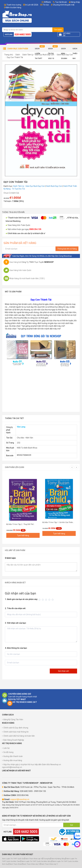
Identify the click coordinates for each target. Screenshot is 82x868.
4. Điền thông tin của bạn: (16, 648)
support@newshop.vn (20, 799)
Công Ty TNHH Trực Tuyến (38, 262)
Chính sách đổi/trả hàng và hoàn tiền (19, 736)
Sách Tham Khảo (16, 864)
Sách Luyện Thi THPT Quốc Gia (13, 859)
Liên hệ (6, 748)
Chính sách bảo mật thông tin (16, 732)
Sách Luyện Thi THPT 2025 (38, 49)
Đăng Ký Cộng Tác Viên (13, 720)
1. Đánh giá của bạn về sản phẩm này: (21, 599)
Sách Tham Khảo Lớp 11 (49, 864)
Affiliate (46, 2)
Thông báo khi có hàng (67, 249)
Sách (18, 55)
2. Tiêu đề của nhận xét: (15, 608)
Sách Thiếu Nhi (75, 49)
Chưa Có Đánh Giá (11, 193)
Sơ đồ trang (8, 752)
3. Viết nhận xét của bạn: (16, 623)
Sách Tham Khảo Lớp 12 (32, 864)
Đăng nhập (74, 2)
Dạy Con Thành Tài (15, 57)
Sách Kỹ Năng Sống (58, 859)
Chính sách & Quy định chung (16, 728)
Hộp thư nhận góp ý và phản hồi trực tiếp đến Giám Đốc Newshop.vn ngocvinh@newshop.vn (32, 766)
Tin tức (46, 5)
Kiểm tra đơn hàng (13, 7)
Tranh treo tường (14, 5)
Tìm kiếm (58, 30)
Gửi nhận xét (63, 671)
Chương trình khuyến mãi (64, 5)
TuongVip (47, 859)
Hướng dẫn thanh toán (13, 756)
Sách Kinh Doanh (64, 49)
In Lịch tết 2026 (32, 5)
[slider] (46, 600)
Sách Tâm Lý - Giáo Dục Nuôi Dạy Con (29, 186)
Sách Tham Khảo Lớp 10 (34, 859)
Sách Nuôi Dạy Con (54, 186)
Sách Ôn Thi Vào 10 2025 (51, 49)
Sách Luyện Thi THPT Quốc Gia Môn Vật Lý (36, 861)
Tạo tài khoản (60, 2)
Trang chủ (9, 55)
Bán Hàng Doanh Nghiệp (14, 740)
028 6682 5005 (23, 34)
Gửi (72, 825)
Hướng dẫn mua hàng (13, 760)
